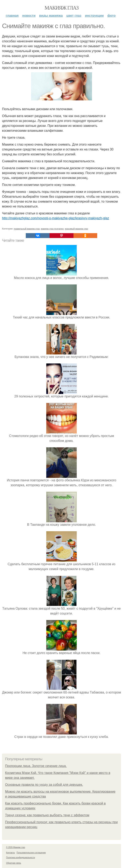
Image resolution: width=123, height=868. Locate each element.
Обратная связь (14, 863)
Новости (29, 16)
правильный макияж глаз (27, 229)
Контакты (10, 853)
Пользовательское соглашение (31, 853)
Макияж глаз (62, 8)
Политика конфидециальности (20, 858)
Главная (12, 16)
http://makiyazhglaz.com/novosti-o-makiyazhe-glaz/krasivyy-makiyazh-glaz (56, 218)
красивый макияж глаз (77, 229)
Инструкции (94, 16)
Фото (112, 16)
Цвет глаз (74, 16)
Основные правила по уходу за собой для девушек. (44, 785)
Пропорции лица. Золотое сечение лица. (36, 766)
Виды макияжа (51, 16)
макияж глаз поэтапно (52, 229)
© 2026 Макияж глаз (16, 847)
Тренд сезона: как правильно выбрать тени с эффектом (47, 815)
